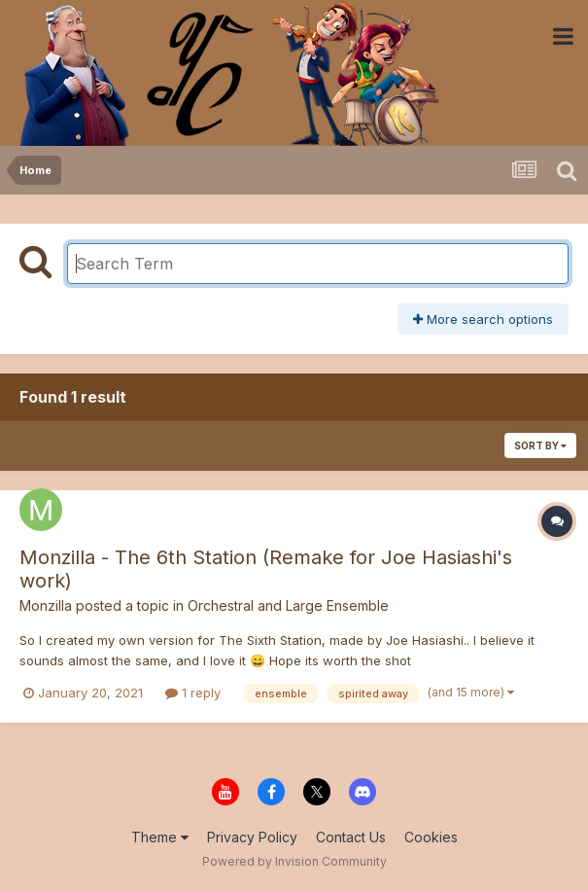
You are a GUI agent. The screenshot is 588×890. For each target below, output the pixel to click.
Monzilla (46, 605)
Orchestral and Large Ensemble (288, 605)
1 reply (193, 693)
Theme (160, 837)
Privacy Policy (252, 837)
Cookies (431, 837)
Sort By (540, 445)
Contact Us (351, 837)
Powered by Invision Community (294, 861)
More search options (483, 319)
